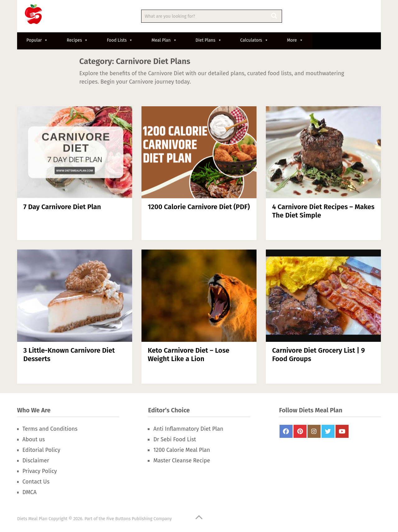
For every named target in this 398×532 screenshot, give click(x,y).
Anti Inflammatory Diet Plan (188, 429)
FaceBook (286, 431)
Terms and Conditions (50, 429)
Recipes (77, 40)
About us (34, 439)
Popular (37, 40)
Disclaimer (36, 461)
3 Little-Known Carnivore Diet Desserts (69, 354)
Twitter (328, 431)
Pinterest (300, 431)
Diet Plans (209, 40)
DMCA (30, 492)
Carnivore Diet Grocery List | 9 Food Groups (318, 354)
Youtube (342, 431)
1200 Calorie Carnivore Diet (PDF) (199, 207)
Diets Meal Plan (32, 519)
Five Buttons (118, 519)
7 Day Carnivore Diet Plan (62, 207)
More (295, 40)
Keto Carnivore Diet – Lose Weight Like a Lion (188, 354)
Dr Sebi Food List (175, 439)
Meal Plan (164, 40)
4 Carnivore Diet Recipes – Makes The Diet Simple (323, 211)
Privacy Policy (40, 471)
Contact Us (36, 482)
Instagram (314, 431)
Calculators (254, 40)
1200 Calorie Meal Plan (182, 450)
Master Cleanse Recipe (182, 461)
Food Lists (120, 40)
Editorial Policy (41, 450)
